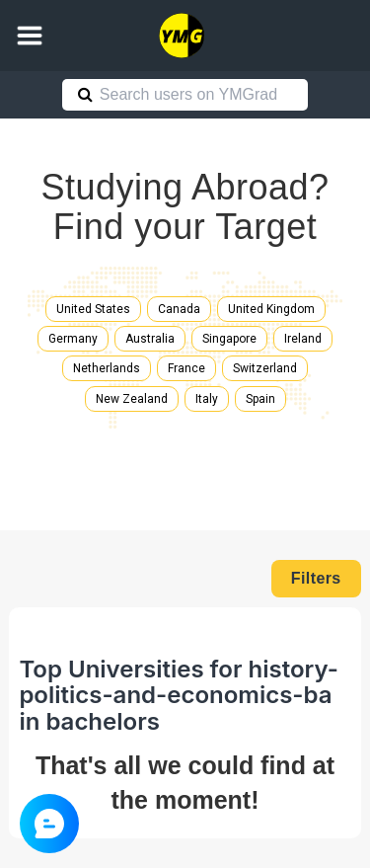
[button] (30, 36)
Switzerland (265, 368)
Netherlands (107, 368)
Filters (316, 578)
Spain (260, 399)
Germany (73, 339)
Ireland (303, 339)
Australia (150, 339)
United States (93, 309)
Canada (179, 309)
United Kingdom (271, 309)
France (186, 368)
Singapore (229, 339)
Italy (207, 399)
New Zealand (132, 399)
